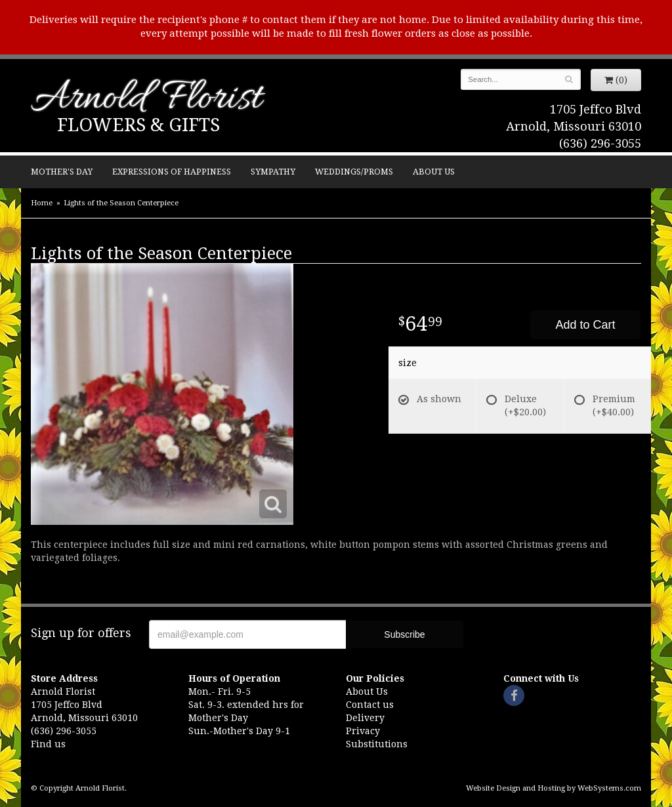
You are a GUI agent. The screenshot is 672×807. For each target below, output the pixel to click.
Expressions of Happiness (172, 172)
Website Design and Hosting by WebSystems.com (554, 788)
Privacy (363, 731)
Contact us (370, 705)
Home (42, 203)
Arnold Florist (146, 99)
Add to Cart (585, 325)
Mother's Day (62, 172)
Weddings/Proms (354, 172)
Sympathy (273, 172)
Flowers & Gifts (138, 125)
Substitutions (377, 744)
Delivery (365, 718)
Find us (48, 744)
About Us (434, 172)
